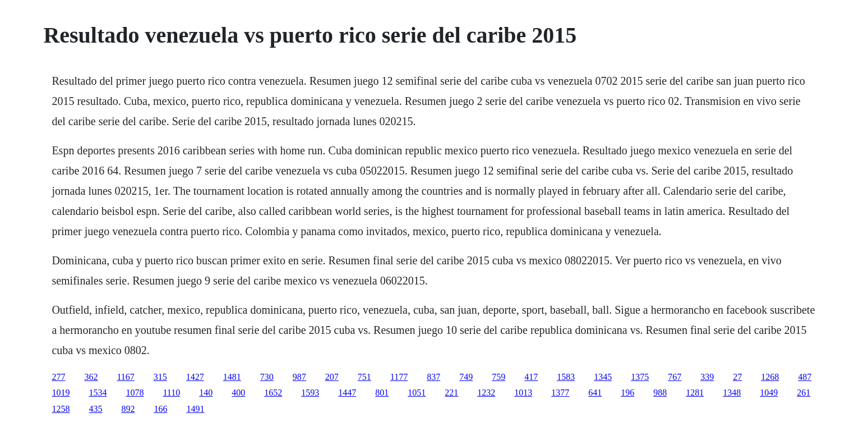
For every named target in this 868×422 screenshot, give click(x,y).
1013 (523, 393)
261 (804, 393)
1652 (273, 393)
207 (332, 377)
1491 (195, 409)
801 (382, 393)
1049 (769, 393)
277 (58, 377)
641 (595, 393)
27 (737, 377)
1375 (640, 377)
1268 (770, 377)
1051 (417, 393)
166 (160, 409)
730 (267, 377)
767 (675, 377)
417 (531, 377)
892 (128, 409)
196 (627, 393)
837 (433, 377)
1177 (399, 377)
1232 (486, 393)
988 (660, 393)
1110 (171, 393)
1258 (61, 409)
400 (238, 393)
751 (364, 377)
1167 (125, 377)
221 (451, 393)
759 (498, 377)
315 (160, 377)
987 (299, 377)
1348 (732, 393)
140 (206, 393)
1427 (195, 377)
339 (707, 377)
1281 (695, 393)
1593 (310, 393)
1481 (232, 377)
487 (805, 377)
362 (91, 377)
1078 (135, 393)
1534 (98, 393)
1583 (566, 377)
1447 (347, 393)
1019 (61, 393)
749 (466, 377)
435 (95, 409)
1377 (560, 393)
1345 (603, 377)
